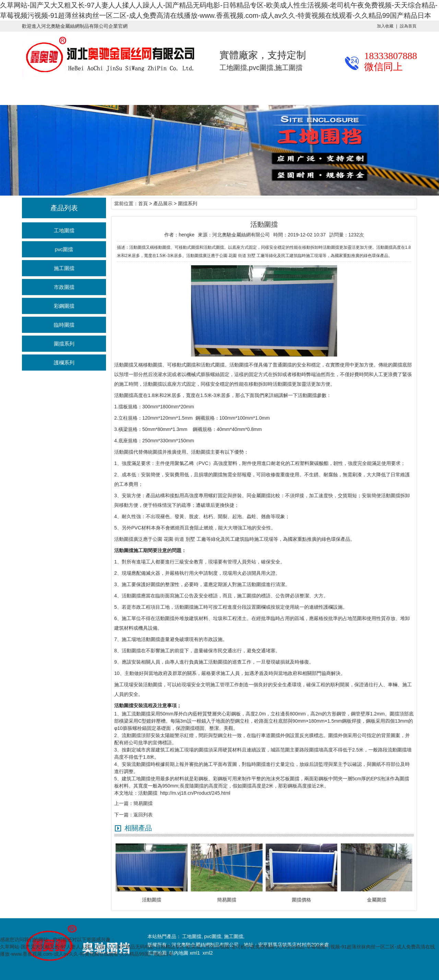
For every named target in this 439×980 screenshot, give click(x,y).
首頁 (143, 203)
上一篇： (124, 803)
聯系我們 (285, 91)
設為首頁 (408, 26)
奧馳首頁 (22, 91)
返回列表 (143, 815)
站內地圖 (179, 953)
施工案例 (154, 91)
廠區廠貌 (198, 91)
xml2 (208, 953)
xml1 (195, 953)
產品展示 (66, 91)
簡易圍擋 (143, 803)
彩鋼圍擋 (64, 306)
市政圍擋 (64, 287)
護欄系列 (64, 363)
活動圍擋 (124, 365)
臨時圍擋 (64, 325)
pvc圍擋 (64, 249)
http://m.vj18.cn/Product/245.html (195, 793)
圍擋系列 (64, 344)
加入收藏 (385, 26)
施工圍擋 (64, 268)
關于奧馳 (241, 91)
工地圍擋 (64, 230)
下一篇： (124, 815)
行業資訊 (110, 91)
